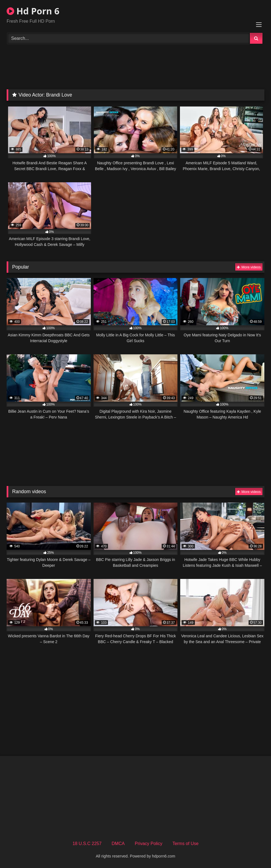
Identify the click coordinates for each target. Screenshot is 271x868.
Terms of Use (185, 844)
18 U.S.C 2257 (87, 844)
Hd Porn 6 (33, 11)
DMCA (118, 844)
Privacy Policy (149, 844)
